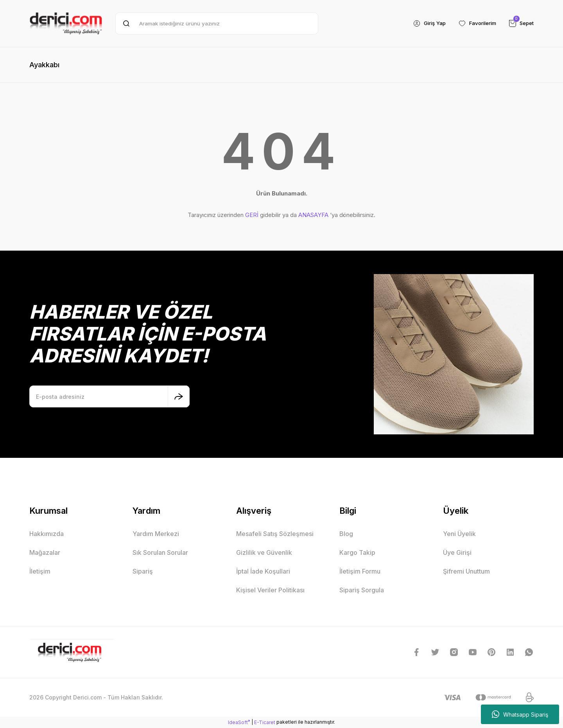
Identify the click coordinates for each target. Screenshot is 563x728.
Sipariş (143, 571)
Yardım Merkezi (156, 534)
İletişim (40, 571)
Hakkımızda (47, 534)
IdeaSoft (239, 722)
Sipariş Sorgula (362, 590)
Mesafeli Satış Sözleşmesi (275, 534)
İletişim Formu (360, 571)
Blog (346, 534)
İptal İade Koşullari (263, 571)
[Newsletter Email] (109, 396)
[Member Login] (423, 23)
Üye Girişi (457, 552)
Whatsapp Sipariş (520, 714)
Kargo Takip (357, 552)
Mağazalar (45, 552)
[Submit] (179, 396)
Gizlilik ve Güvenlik (264, 552)
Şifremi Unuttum (466, 571)
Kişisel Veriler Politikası (270, 590)
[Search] (217, 23)
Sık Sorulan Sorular (160, 552)
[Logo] (66, 23)
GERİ (252, 215)
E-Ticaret (265, 722)
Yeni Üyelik (459, 534)
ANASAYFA (313, 215)
